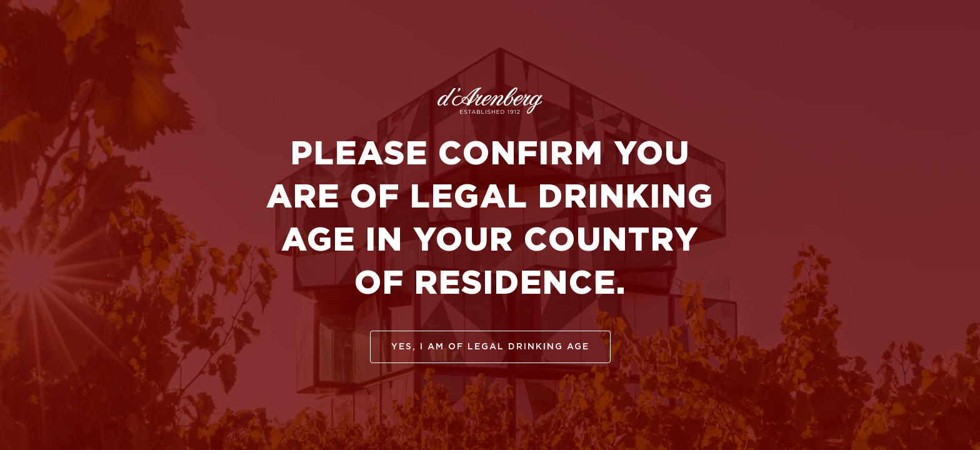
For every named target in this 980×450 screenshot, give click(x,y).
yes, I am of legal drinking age (490, 347)
